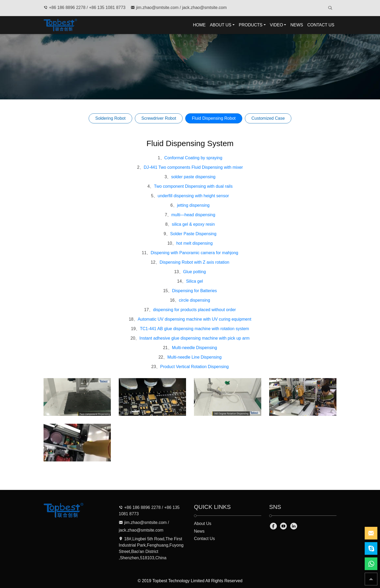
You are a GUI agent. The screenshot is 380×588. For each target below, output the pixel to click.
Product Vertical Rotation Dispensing (194, 367)
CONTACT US (321, 25)
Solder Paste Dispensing (193, 234)
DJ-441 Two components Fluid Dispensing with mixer (193, 167)
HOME (199, 25)
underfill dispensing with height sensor (193, 196)
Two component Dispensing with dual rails (193, 186)
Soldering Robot (110, 118)
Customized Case (268, 118)
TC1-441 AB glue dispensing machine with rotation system (194, 329)
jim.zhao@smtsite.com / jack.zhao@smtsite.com (179, 8)
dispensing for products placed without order (194, 310)
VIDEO (277, 25)
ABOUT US (221, 25)
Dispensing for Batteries (194, 291)
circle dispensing (194, 300)
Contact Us (204, 539)
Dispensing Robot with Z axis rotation (194, 262)
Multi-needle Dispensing (195, 348)
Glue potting (194, 272)
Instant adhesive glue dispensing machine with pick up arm (194, 338)
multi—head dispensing (193, 215)
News (199, 531)
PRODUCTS (251, 25)
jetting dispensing (193, 205)
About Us (203, 524)
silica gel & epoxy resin (193, 224)
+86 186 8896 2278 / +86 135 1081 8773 (85, 8)
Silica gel (194, 281)
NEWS (297, 25)
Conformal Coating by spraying (193, 158)
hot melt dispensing (194, 243)
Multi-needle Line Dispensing (194, 357)
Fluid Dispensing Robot (214, 118)
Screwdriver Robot (159, 118)
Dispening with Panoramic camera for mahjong (194, 253)
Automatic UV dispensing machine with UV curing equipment (194, 319)
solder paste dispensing (193, 177)
